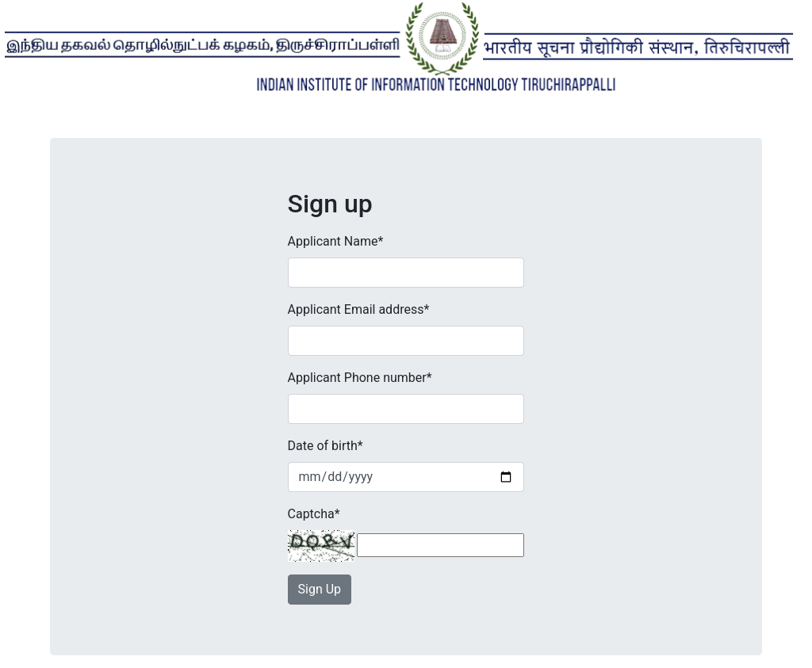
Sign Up (320, 589)
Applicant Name (336, 241)
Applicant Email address (359, 309)
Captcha (314, 514)
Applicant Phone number (360, 378)
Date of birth (326, 446)
